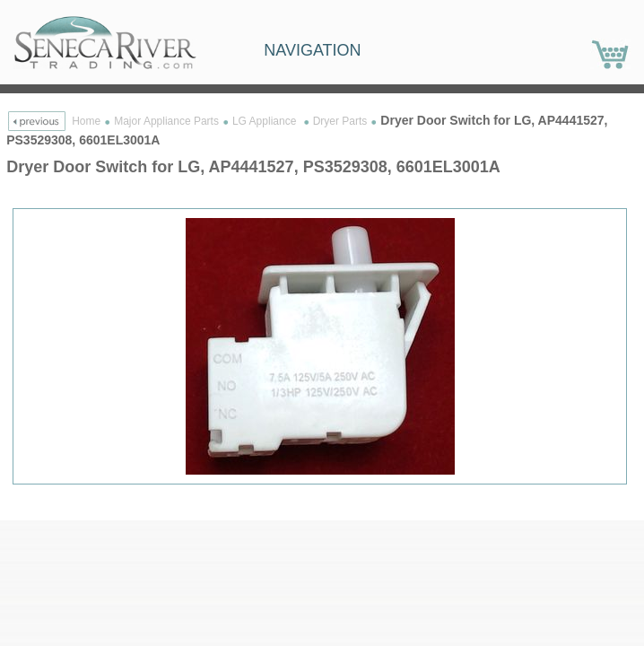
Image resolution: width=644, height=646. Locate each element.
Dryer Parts (340, 121)
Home (86, 121)
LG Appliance (266, 121)
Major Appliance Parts (166, 121)
